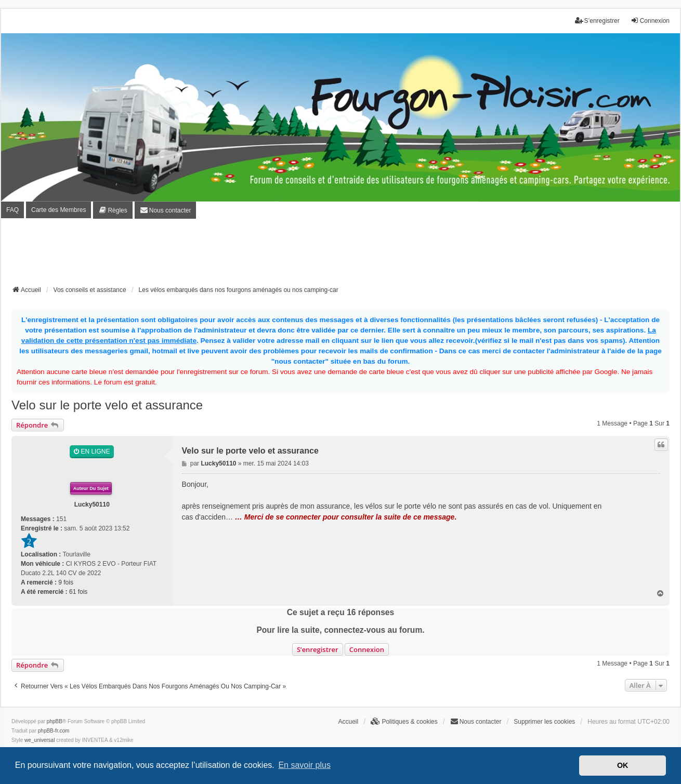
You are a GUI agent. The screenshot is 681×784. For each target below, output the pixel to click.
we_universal (40, 740)
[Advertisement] (340, 255)
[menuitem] (113, 210)
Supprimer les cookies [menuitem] (544, 722)
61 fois (78, 592)
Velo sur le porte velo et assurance (107, 405)
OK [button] (623, 765)
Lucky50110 (92, 504)
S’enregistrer (318, 649)
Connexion (367, 649)
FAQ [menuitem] (12, 210)
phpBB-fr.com (54, 731)
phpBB (55, 721)
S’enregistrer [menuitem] (597, 21)
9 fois (66, 582)
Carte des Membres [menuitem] (58, 210)
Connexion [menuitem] (650, 21)
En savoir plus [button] (304, 765)
